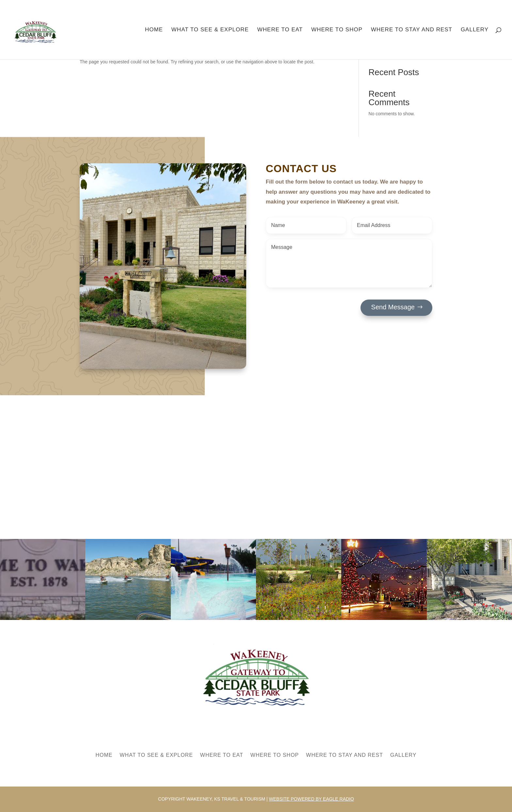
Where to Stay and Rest (412, 30)
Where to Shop (337, 30)
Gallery (475, 30)
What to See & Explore (210, 30)
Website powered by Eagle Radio (312, 799)
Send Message (393, 307)
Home (154, 30)
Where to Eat (280, 30)
